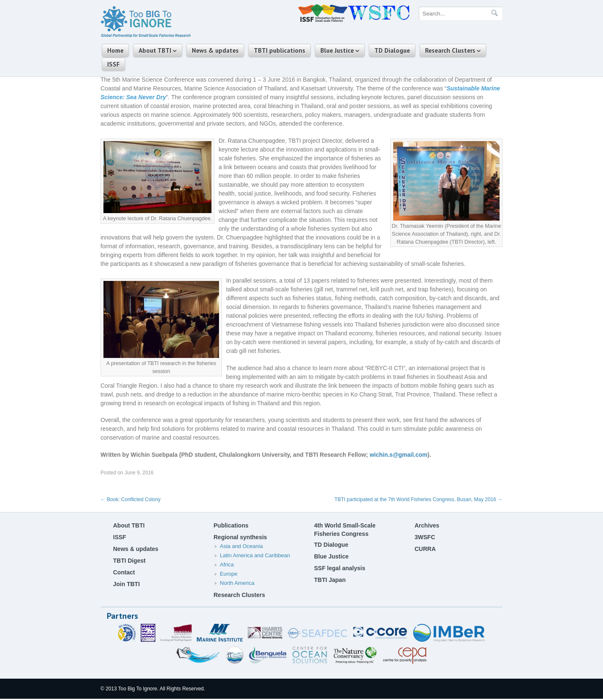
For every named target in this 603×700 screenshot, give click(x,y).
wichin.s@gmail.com (399, 455)
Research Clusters (450, 50)
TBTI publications (280, 50)
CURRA (425, 549)
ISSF (113, 64)
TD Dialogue (392, 50)
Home (115, 50)
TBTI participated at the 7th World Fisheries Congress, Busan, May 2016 (419, 499)
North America (237, 583)
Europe (229, 574)
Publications (231, 525)
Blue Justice (337, 50)
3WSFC (425, 537)
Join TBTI (126, 584)
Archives (427, 525)
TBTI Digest (129, 561)
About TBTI (155, 50)
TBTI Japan (330, 580)
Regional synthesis (240, 537)
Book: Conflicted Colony (130, 499)
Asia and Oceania (241, 546)
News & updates (215, 50)
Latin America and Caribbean (255, 555)
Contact (124, 572)
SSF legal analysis (340, 568)
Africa (227, 565)
